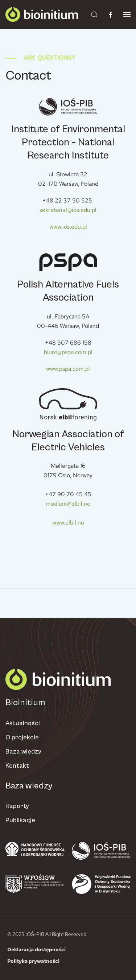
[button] (94, 15)
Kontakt (17, 766)
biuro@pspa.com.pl (68, 352)
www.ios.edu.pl (68, 227)
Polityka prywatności (33, 961)
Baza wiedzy (23, 752)
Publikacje (20, 820)
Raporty (17, 806)
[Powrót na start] (42, 15)
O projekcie (22, 737)
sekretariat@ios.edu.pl (68, 210)
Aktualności (23, 723)
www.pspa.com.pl (68, 369)
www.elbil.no (68, 523)
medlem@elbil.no (68, 504)
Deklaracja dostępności (36, 949)
